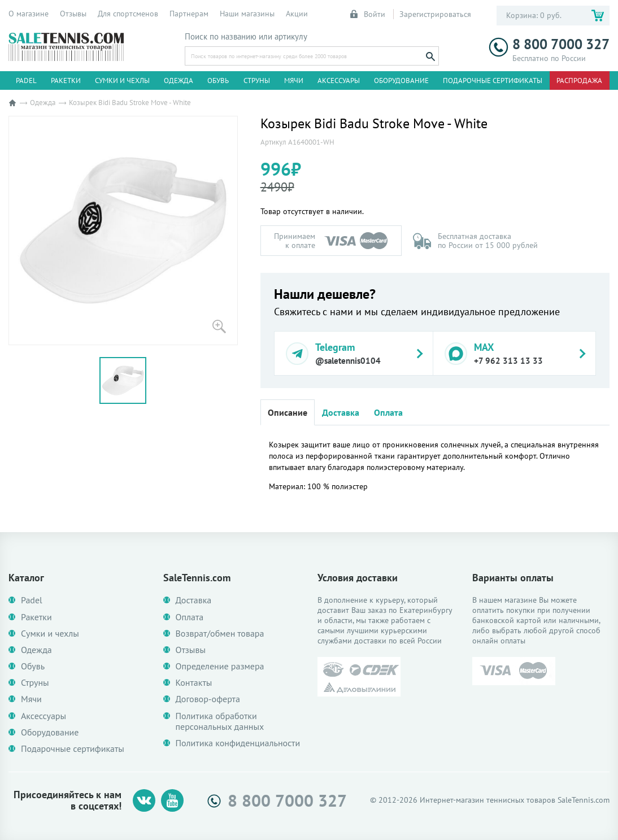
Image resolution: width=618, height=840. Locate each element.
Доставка (341, 412)
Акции (297, 14)
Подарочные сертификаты (493, 80)
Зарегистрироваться (435, 14)
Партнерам (189, 14)
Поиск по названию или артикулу (246, 37)
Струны (257, 80)
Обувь (218, 80)
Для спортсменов (128, 14)
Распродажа (579, 80)
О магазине (29, 14)
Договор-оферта (208, 699)
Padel (26, 80)
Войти (368, 14)
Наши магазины (247, 14)
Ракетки (66, 80)
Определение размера (220, 666)
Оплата (388, 412)
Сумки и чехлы (122, 80)
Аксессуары (339, 80)
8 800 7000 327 (549, 44)
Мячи (294, 80)
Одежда (179, 80)
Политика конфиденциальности (238, 743)
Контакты (194, 683)
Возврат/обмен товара (220, 634)
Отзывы (73, 14)
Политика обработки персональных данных (220, 721)
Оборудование (401, 80)
